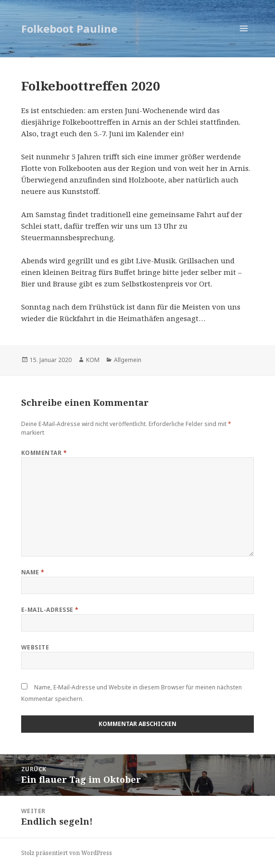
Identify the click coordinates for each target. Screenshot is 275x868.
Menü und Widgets (244, 38)
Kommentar (44, 453)
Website (35, 647)
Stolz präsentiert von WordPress (67, 853)
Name (33, 572)
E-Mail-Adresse (50, 610)
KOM (93, 360)
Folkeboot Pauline (69, 28)
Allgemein (128, 360)
